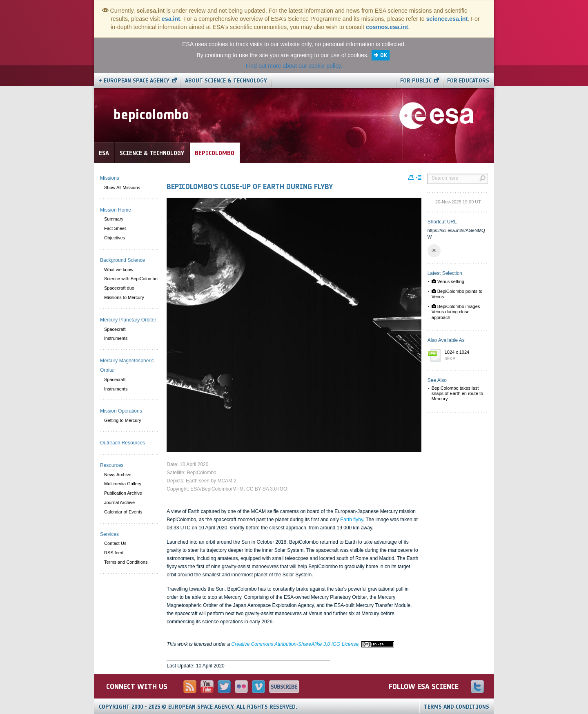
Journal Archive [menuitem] (119, 502)
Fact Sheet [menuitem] (115, 228)
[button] (434, 251)
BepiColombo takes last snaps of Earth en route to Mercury (458, 393)
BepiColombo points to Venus (457, 294)
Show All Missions (122, 187)
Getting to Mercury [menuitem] (122, 420)
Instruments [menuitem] (116, 338)
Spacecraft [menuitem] (115, 329)
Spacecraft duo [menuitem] (119, 288)
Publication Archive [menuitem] (123, 493)
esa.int (171, 19)
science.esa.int (447, 19)
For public (416, 81)
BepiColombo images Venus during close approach (456, 312)
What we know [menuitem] (119, 270)
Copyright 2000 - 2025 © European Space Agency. (198, 707)
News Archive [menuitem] (118, 475)
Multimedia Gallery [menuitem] (123, 484)
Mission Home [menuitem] (116, 210)
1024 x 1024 (464, 356)
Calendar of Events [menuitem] (123, 512)
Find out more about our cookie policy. (294, 66)
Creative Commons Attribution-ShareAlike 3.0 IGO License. (312, 644)
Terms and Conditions (457, 707)
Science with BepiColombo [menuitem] (131, 279)
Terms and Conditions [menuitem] (126, 562)
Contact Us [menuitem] (115, 543)
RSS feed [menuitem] (114, 553)
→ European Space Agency (134, 81)
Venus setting (448, 281)
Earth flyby (352, 520)
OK (384, 55)
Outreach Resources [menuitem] (122, 443)
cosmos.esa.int (387, 27)
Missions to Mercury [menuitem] (124, 297)
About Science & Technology (226, 81)
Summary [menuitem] (114, 219)
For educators (468, 81)
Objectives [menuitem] (115, 238)
